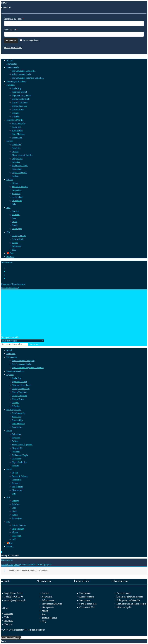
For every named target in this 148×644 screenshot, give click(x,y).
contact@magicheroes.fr (15, 600)
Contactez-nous (124, 593)
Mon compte (85, 600)
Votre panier (85, 593)
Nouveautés (47, 597)
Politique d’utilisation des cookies (131, 604)
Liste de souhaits (87, 597)
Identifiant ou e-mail (19, 18)
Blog (44, 621)
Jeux (44, 614)
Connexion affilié (87, 607)
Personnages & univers (52, 604)
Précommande (48, 600)
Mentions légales (124, 607)
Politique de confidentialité (129, 600)
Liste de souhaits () (10, 288)
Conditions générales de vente (130, 597)
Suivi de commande (88, 604)
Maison (45, 611)
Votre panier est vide (10, 337)
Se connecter (11, 41)
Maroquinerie (48, 607)
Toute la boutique (49, 618)
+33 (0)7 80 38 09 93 (14, 597)
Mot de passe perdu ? (13, 48)
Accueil (4, 565)
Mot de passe (16, 29)
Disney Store (14, 565)
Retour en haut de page (11, 638)
